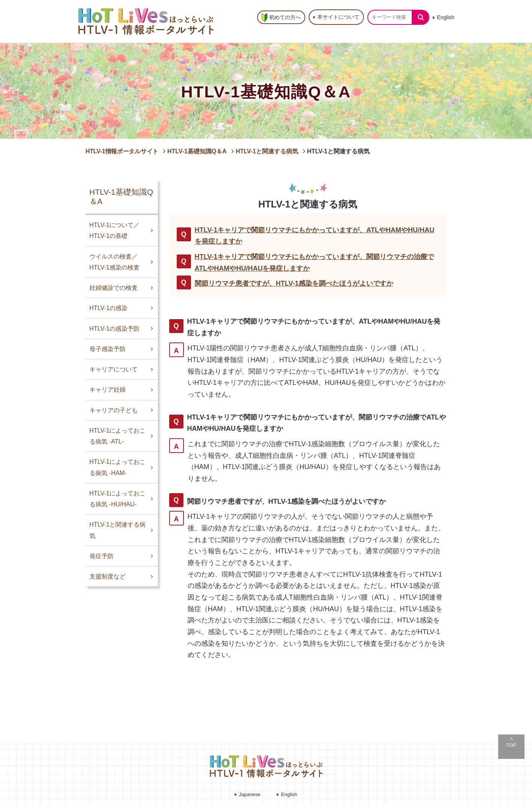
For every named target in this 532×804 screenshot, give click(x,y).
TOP (511, 745)
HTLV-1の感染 (109, 308)
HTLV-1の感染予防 (115, 329)
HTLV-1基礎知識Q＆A (197, 151)
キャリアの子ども (114, 410)
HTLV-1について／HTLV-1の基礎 (115, 230)
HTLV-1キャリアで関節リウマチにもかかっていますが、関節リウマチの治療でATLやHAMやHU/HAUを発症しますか (315, 263)
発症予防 (102, 556)
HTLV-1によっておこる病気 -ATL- (118, 436)
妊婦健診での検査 (114, 288)
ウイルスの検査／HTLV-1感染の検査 (115, 262)
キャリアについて (114, 369)
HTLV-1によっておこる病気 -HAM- (118, 467)
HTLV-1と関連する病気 (267, 151)
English (446, 17)
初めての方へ (285, 17)
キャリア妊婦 (108, 389)
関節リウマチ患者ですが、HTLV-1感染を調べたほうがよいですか (294, 283)
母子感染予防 (108, 349)
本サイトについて (338, 17)
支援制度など (108, 576)
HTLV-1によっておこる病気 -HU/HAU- (118, 499)
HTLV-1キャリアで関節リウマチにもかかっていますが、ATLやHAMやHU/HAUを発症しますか (315, 236)
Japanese (249, 794)
